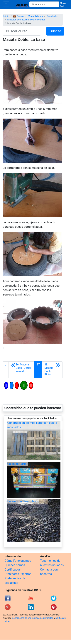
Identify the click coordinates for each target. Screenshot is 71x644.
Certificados (13, 570)
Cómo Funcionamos (18, 561)
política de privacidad (43, 618)
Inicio (6, 16)
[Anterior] (21, 370)
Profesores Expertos (18, 574)
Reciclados (52, 16)
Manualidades (35, 16)
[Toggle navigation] (6, 4)
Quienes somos (15, 565)
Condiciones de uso (22, 618)
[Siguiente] (52, 370)
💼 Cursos (18, 16)
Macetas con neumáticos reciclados (26, 20)
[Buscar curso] (44, 4)
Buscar (55, 31)
